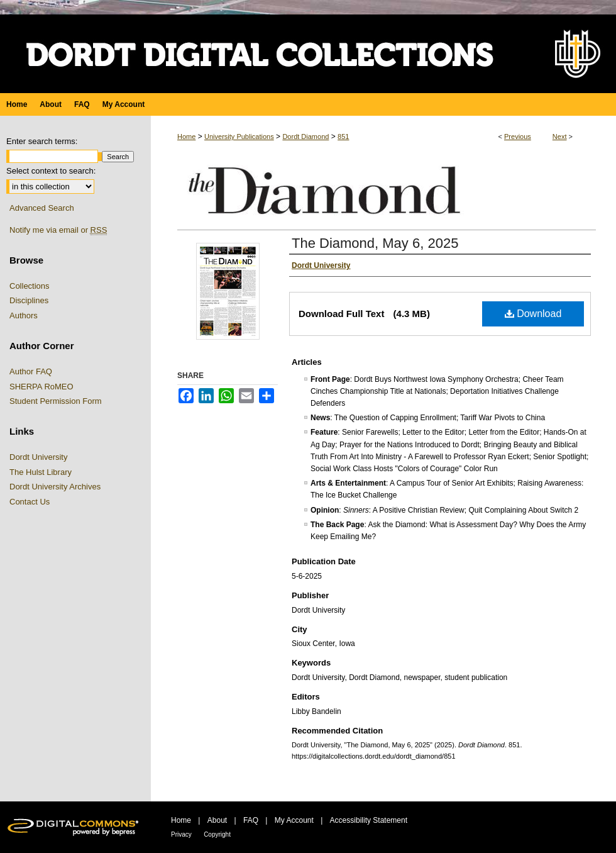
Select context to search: (51, 171)
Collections (30, 286)
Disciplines (29, 300)
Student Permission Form (56, 401)
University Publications (239, 137)
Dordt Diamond (305, 137)
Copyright (217, 834)
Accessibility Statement (369, 820)
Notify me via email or (58, 230)
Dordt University (38, 457)
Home (186, 137)
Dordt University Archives (55, 487)
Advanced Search (42, 208)
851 (343, 137)
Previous (518, 137)
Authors (24, 315)
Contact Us (30, 502)
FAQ (251, 820)
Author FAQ (31, 371)
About (217, 820)
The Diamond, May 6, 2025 (375, 243)
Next (560, 137)
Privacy (181, 834)
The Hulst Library (41, 472)
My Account (294, 820)
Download (533, 314)
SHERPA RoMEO (41, 387)
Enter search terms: (42, 141)
